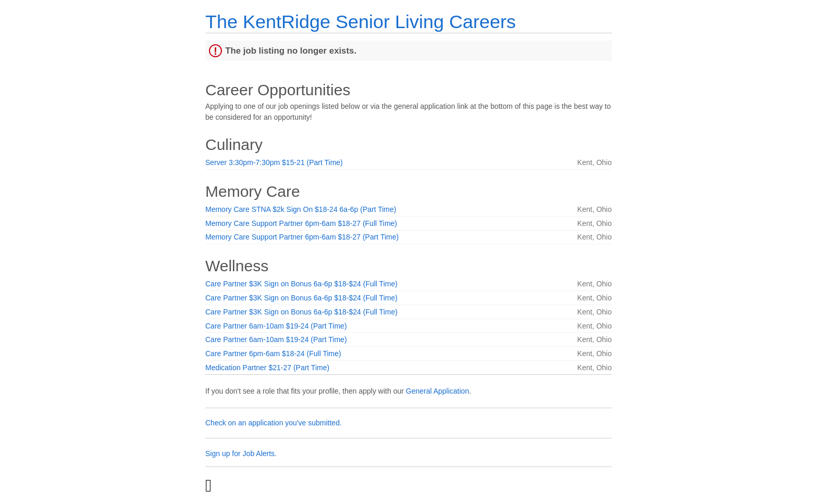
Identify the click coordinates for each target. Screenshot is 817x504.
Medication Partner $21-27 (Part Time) (267, 368)
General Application (437, 391)
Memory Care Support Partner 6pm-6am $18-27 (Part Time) (302, 237)
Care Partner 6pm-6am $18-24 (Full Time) (273, 354)
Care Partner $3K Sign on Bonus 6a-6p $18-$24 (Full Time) (301, 284)
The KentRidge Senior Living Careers (361, 22)
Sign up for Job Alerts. (241, 453)
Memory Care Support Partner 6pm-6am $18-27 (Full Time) (301, 223)
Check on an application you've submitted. (274, 423)
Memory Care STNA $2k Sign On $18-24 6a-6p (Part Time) (301, 209)
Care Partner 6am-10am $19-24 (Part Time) (276, 326)
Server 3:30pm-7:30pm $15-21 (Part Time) (274, 162)
